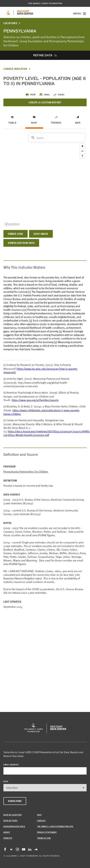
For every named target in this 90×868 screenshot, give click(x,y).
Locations (10, 23)
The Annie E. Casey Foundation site (55, 826)
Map (34, 123)
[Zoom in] (82, 146)
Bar (78, 123)
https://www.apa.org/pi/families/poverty (35, 400)
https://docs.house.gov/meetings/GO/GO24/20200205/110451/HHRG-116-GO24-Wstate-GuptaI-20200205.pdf (47, 433)
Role (6, 781)
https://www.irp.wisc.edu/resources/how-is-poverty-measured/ (40, 370)
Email (45, 95)
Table (12, 123)
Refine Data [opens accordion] (43, 55)
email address (11, 765)
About (7, 832)
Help (39, 815)
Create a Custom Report (45, 102)
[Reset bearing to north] (82, 156)
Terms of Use (44, 838)
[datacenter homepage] (25, 12)
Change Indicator (15, 69)
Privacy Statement (47, 832)
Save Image (41, 234)
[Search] (57, 138)
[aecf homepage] (8, 12)
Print (31, 95)
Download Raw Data (21, 243)
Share (59, 95)
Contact (41, 821)
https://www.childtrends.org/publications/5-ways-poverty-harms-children (42, 412)
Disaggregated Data (14, 826)
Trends (56, 123)
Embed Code (16, 234)
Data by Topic (11, 821)
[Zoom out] (82, 151)
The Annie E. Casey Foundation (45, 3)
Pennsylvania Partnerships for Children (26, 471)
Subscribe (15, 801)
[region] (45, 179)
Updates (8, 838)
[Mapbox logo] (12, 224)
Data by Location (12, 815)
